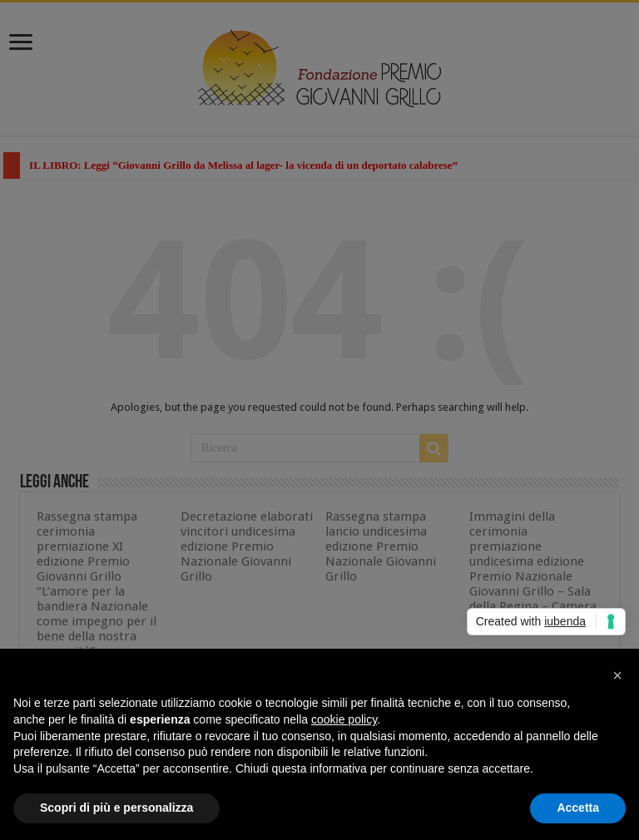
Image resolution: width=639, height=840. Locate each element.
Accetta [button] (578, 808)
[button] (617, 675)
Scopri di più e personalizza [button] (116, 808)
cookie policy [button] (344, 719)
